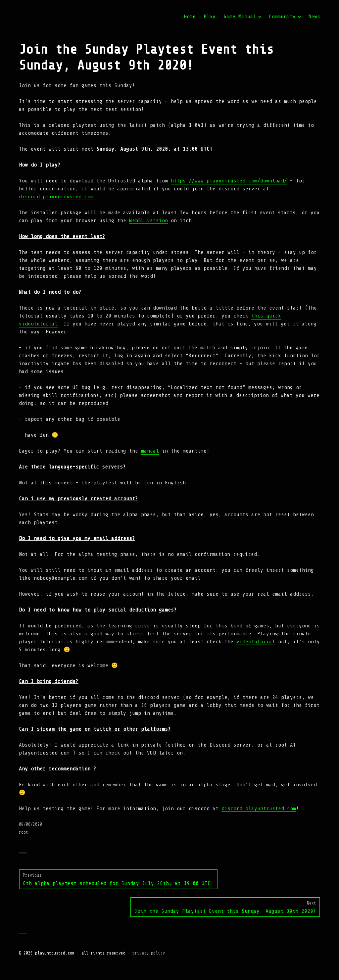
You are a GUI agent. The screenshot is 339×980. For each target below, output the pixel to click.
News (314, 17)
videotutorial (256, 642)
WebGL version (148, 220)
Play (210, 17)
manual (150, 451)
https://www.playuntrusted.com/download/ (229, 181)
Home (190, 17)
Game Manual (240, 17)
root (24, 832)
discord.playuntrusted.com (56, 197)
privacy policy (149, 953)
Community (282, 17)
